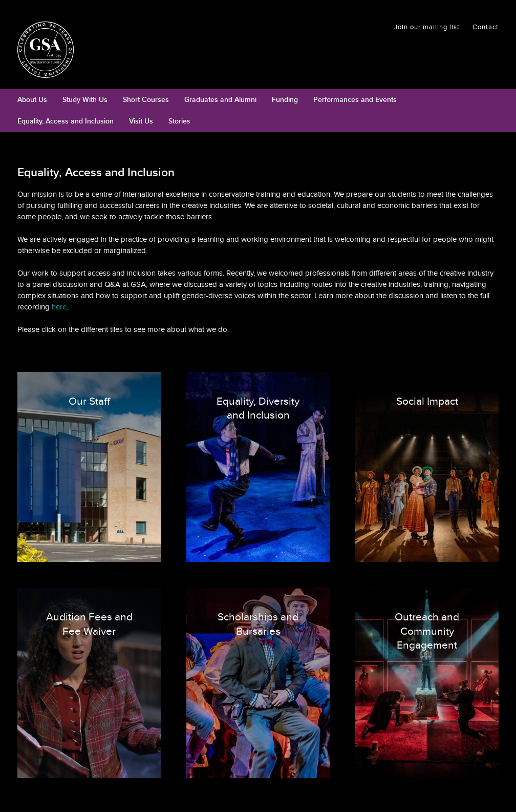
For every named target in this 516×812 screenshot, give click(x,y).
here (59, 307)
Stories (179, 121)
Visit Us (141, 121)
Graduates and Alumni (220, 100)
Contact (486, 27)
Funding (285, 100)
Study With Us (85, 100)
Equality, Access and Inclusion (66, 121)
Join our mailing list (427, 27)
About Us (32, 100)
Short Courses (146, 100)
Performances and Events (355, 100)
